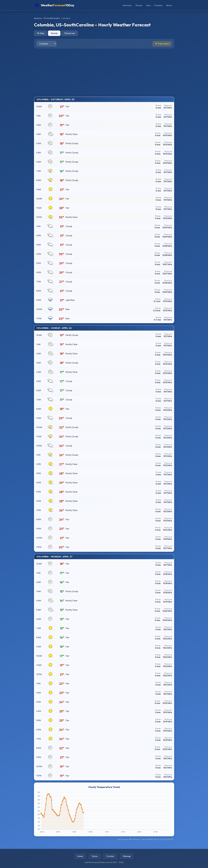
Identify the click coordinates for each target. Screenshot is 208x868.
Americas (127, 5)
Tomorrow (70, 33)
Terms (95, 856)
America (38, 18)
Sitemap (127, 856)
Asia (148, 5)
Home (80, 856)
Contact (110, 856)
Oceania (158, 5)
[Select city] (46, 44)
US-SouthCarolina (52, 18)
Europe (139, 5)
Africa (169, 5)
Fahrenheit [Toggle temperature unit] (162, 44)
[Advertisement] (104, 73)
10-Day (41, 33)
